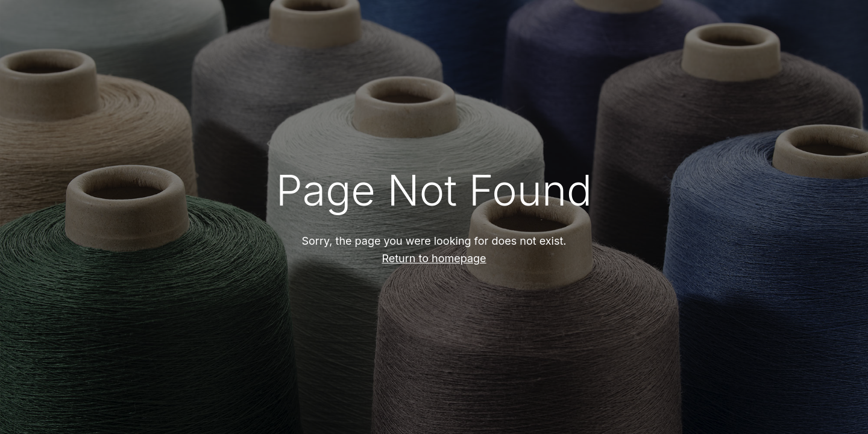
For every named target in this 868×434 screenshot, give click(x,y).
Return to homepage (434, 258)
